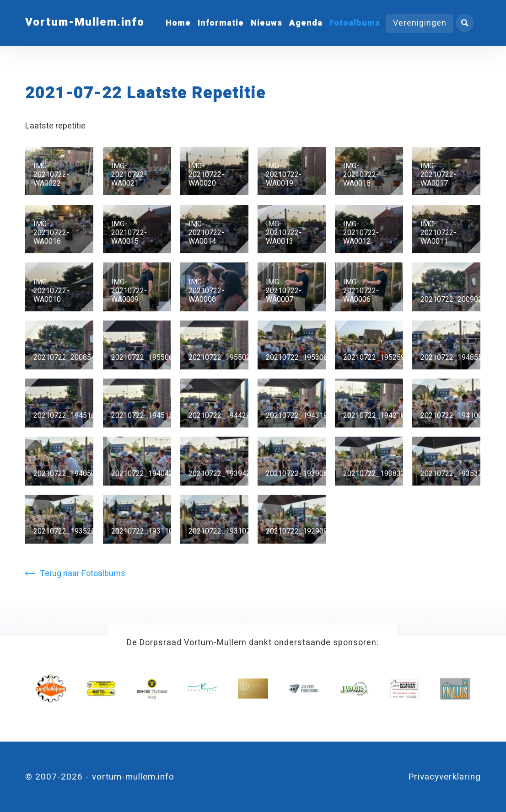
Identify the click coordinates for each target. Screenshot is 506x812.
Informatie (221, 23)
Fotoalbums (355, 23)
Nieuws (266, 23)
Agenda (306, 23)
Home (178, 23)
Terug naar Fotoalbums (75, 574)
